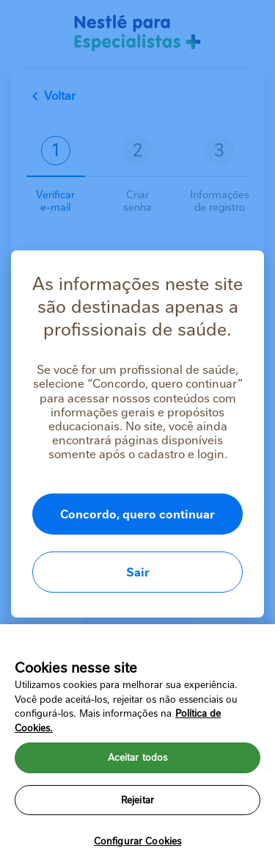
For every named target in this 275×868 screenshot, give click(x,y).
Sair (138, 572)
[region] (137, 746)
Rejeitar (137, 800)
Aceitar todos (138, 757)
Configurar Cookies (137, 841)
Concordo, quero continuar (137, 514)
